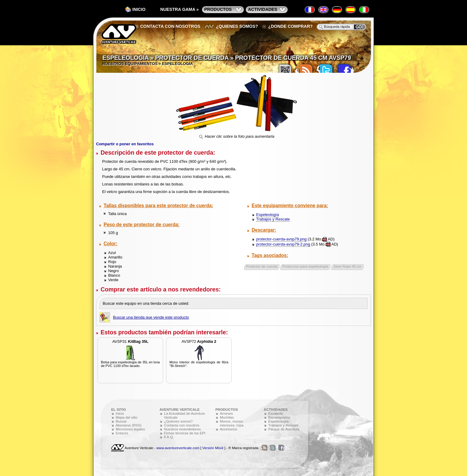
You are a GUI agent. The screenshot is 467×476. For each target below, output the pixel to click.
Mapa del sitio (127, 417)
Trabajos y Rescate (273, 219)
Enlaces (122, 433)
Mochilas (227, 417)
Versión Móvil (213, 448)
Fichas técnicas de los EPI (185, 433)
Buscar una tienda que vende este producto (151, 317)
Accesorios (229, 429)
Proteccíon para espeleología (305, 266)
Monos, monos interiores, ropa (232, 423)
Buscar (121, 421)
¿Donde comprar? (290, 26)
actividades (263, 9)
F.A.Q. (169, 437)
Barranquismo (279, 417)
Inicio (139, 9)
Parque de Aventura (284, 429)
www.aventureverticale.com (178, 448)
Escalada (275, 413)
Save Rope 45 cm (348, 266)
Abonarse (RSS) (129, 425)
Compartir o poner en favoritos (125, 144)
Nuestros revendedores (182, 429)
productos (218, 9)
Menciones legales (130, 429)
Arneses (226, 413)
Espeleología (267, 215)
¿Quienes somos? (237, 26)
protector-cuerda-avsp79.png (281, 239)
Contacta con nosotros (170, 26)
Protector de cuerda (262, 266)
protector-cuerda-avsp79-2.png (283, 244)
